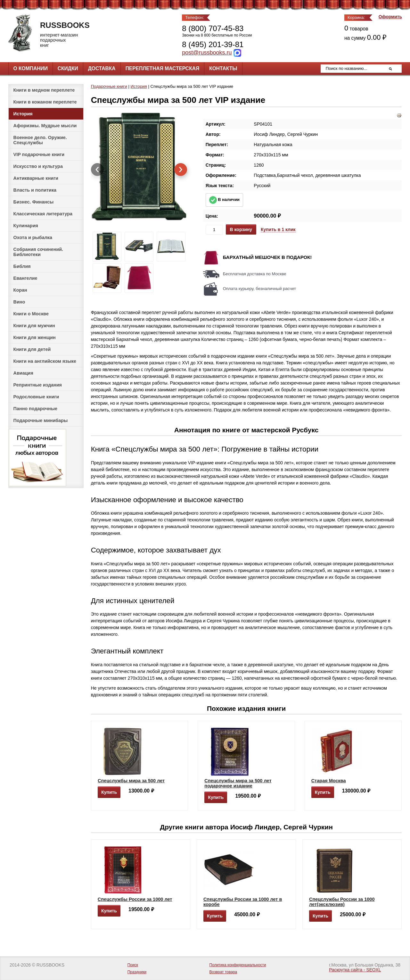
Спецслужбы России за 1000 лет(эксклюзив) (342, 902)
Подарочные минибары (41, 420)
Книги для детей (32, 349)
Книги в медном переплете (44, 90)
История (23, 114)
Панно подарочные (36, 409)
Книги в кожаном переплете (45, 102)
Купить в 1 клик (278, 229)
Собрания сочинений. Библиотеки (38, 252)
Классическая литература (43, 214)
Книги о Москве (31, 314)
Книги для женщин (35, 337)
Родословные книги (36, 397)
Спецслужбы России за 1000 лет (135, 899)
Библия (22, 266)
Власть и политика (35, 190)
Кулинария (26, 226)
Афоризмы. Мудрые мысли (45, 126)
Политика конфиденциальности (238, 965)
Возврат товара (223, 972)
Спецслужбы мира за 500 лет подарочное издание (238, 783)
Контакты (223, 68)
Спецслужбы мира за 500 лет (131, 781)
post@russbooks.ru (207, 53)
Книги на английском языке (45, 361)
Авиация (23, 373)
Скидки (68, 68)
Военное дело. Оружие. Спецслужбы (40, 140)
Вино (19, 302)
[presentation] (97, 170)
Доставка (102, 68)
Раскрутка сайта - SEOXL (355, 970)
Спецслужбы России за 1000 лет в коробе (243, 902)
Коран (20, 290)
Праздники (137, 972)
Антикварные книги (36, 178)
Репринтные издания (38, 385)
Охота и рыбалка (33, 237)
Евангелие (25, 278)
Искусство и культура (38, 166)
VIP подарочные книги (39, 154)
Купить (109, 792)
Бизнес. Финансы (34, 202)
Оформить (390, 17)
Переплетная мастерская (162, 68)
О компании (31, 68)
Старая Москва (329, 781)
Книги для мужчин (34, 326)
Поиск (133, 965)
